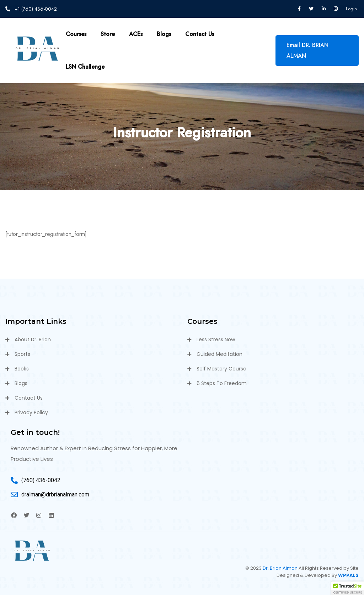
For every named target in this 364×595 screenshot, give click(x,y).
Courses (76, 34)
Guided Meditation (220, 354)
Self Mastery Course (221, 369)
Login (351, 9)
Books (22, 369)
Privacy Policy (31, 412)
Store (108, 34)
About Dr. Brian (33, 339)
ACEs (136, 34)
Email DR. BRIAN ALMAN (307, 50)
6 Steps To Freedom (222, 383)
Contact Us (200, 34)
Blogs (164, 34)
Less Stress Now (216, 339)
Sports (22, 354)
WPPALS (348, 575)
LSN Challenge (85, 67)
